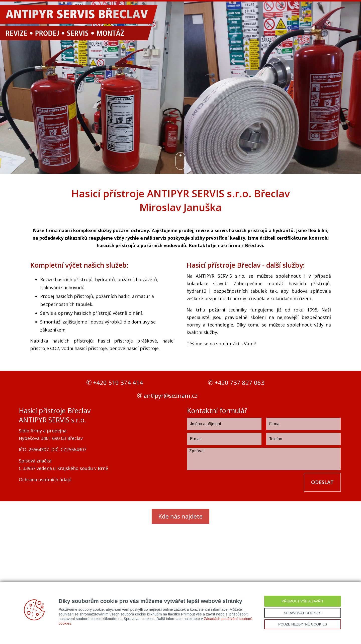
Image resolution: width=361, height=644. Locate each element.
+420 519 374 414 (118, 382)
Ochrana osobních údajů (45, 479)
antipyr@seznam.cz (171, 395)
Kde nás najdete (180, 516)
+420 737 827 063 (240, 382)
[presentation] (225, 482)
